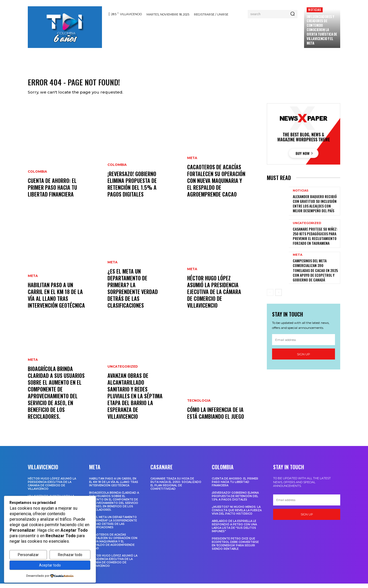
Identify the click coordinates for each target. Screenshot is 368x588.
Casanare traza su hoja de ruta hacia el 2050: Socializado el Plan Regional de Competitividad (176, 488)
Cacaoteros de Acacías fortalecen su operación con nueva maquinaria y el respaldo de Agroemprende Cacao (216, 185)
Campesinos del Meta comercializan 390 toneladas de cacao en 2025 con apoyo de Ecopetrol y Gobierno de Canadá (315, 275)
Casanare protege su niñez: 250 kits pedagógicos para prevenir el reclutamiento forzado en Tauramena (315, 241)
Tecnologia (199, 405)
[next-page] (278, 297)
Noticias (315, 10)
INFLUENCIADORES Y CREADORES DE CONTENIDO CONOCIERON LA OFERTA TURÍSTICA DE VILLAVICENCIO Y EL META (322, 30)
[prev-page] (270, 297)
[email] (304, 344)
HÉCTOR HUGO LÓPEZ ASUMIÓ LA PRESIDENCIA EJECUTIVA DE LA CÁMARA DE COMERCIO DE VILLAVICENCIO (214, 296)
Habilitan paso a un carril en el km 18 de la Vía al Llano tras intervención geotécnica (56, 300)
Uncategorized (123, 371)
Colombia (37, 176)
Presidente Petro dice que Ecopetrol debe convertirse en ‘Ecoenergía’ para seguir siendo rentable (235, 548)
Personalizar (28, 555)
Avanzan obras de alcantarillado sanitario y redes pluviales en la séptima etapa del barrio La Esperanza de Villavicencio (135, 400)
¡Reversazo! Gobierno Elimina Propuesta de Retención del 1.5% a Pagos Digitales (132, 188)
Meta (33, 280)
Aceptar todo (50, 565)
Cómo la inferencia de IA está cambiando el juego (216, 417)
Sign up (304, 359)
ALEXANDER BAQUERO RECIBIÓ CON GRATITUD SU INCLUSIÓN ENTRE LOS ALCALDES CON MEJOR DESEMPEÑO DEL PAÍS (315, 208)
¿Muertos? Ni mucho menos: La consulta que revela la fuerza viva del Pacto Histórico (237, 515)
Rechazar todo (70, 555)
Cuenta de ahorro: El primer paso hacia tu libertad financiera (52, 192)
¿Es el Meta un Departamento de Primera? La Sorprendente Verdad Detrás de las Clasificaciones (133, 293)
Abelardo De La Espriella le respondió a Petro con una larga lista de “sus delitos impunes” (234, 531)
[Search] (293, 14)
